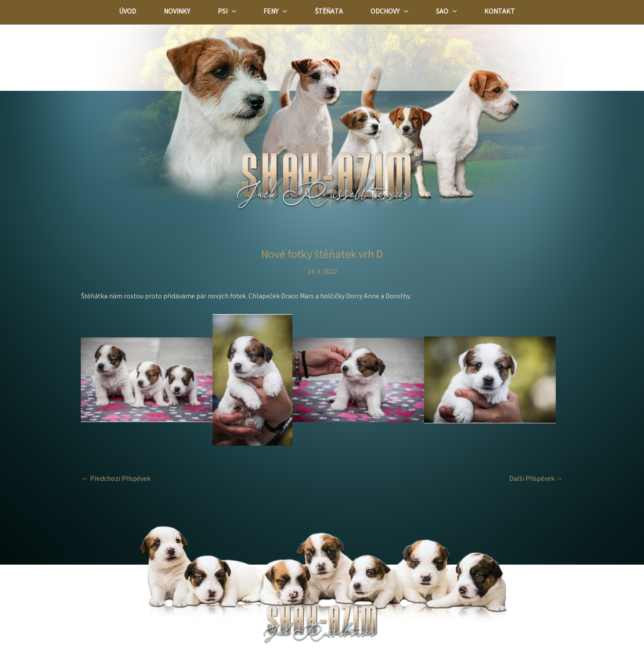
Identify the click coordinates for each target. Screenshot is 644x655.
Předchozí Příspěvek (116, 480)
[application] (237, 12)
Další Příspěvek (536, 480)
